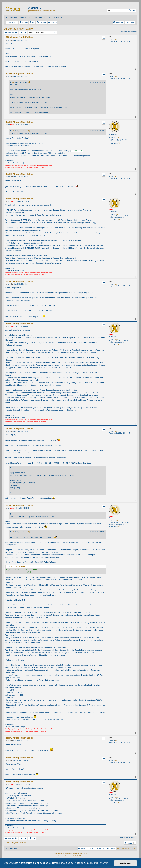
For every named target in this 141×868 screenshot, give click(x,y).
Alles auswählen (18, 567)
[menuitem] (23, 22)
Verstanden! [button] (126, 863)
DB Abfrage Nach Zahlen (19, 29)
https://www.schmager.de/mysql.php (81, 223)
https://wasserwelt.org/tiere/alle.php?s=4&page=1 (63, 450)
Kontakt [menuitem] (82, 848)
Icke (111, 37)
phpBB (63, 853)
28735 (117, 138)
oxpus (111, 133)
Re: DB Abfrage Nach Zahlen (19, 74)
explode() (58, 233)
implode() (79, 228)
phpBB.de (80, 856)
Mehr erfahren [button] (101, 863)
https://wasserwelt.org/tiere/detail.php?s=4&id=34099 (29, 112)
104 (116, 40)
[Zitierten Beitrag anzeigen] (29, 82)
